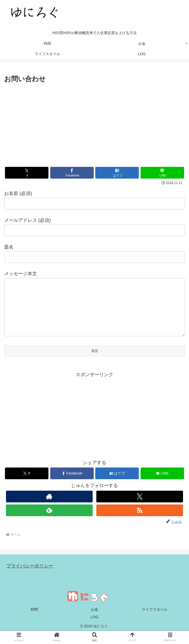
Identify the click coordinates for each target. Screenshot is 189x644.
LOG (95, 627)
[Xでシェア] (27, 173)
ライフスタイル (155, 620)
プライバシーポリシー (30, 576)
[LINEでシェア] (162, 173)
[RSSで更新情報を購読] (140, 521)
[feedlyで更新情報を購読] (49, 521)
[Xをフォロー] (140, 507)
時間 (34, 620)
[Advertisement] (95, 124)
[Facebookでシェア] (72, 173)
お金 (95, 620)
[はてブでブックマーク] (117, 173)
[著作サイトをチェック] (49, 507)
